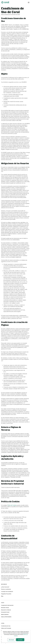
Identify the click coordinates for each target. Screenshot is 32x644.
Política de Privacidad (6, 628)
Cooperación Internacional (7, 605)
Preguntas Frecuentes (6, 594)
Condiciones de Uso (6, 626)
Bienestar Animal (5, 608)
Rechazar (11, 640)
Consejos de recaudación (7, 591)
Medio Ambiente (5, 614)
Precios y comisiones (6, 589)
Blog (2, 596)
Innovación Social (5, 612)
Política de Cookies (12, 505)
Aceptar (20, 640)
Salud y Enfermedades (6, 617)
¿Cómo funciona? (5, 587)
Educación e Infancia (6, 610)
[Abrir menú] (29, 2)
